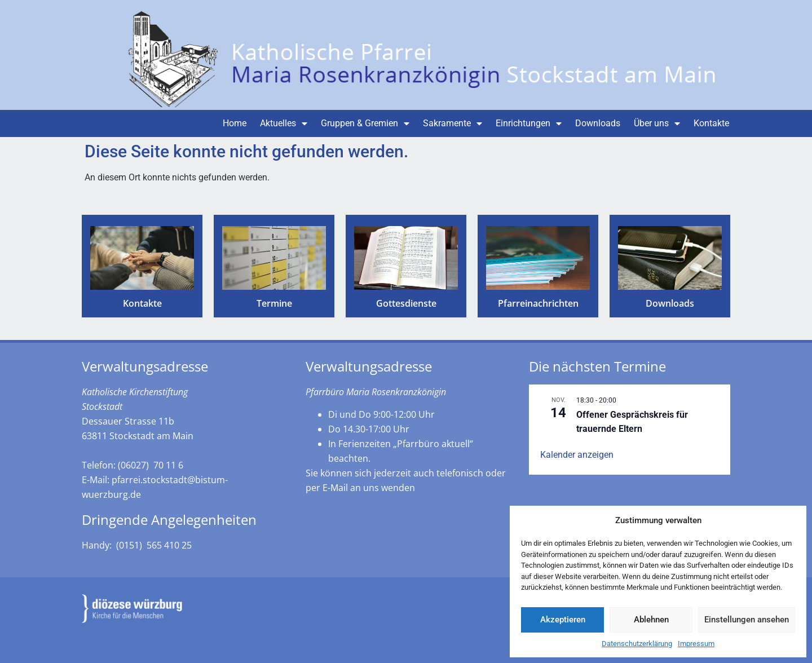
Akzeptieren (563, 620)
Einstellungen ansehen (747, 620)
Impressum (696, 644)
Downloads (598, 123)
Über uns (657, 123)
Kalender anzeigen (577, 455)
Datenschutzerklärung (637, 644)
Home (235, 123)
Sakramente (453, 123)
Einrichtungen (529, 123)
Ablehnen (651, 620)
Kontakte (711, 123)
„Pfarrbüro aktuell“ (433, 444)
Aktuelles (284, 123)
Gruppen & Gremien (365, 123)
